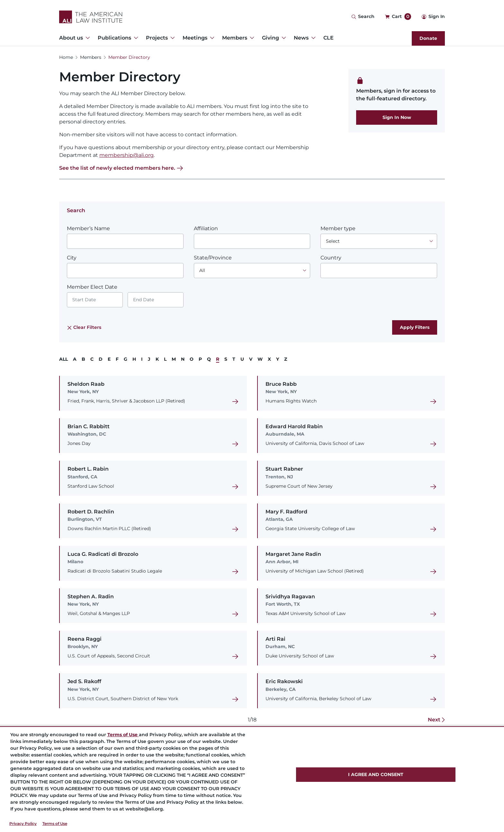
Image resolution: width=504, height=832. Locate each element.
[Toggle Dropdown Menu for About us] (86, 38)
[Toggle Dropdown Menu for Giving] (283, 38)
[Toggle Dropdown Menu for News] (312, 38)
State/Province (213, 258)
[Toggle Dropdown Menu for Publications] (135, 38)
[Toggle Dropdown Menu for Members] (251, 38)
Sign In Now (397, 117)
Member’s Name (88, 228)
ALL (63, 359)
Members (91, 57)
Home (66, 57)
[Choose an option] (379, 241)
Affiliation (206, 228)
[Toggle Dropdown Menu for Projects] (171, 38)
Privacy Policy (23, 823)
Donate (428, 38)
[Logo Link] (91, 17)
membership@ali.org (126, 155)
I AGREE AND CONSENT (376, 774)
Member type (338, 228)
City (72, 258)
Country (331, 258)
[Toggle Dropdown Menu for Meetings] (211, 38)
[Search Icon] (363, 17)
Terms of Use (55, 823)
